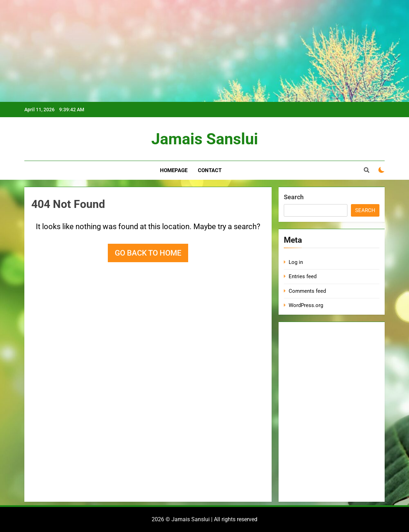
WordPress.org (306, 305)
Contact (210, 170)
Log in (296, 262)
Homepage (174, 170)
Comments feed (307, 291)
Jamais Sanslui (205, 139)
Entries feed (303, 276)
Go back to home (148, 253)
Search (294, 197)
